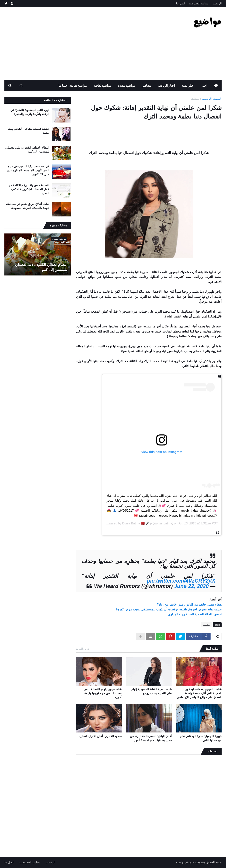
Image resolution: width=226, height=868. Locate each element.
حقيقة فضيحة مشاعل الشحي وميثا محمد (28, 131)
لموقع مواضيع (184, 862)
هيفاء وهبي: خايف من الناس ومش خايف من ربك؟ (189, 604)
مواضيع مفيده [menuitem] (127, 86)
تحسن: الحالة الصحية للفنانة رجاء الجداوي (195, 614)
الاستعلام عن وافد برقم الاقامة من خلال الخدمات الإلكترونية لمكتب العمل (29, 189)
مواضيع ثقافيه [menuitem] (102, 86)
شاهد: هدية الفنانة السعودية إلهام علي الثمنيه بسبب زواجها (152, 691)
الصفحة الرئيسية (212, 99)
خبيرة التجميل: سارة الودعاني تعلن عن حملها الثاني (201, 738)
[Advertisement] (85, 44)
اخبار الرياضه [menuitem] (166, 86)
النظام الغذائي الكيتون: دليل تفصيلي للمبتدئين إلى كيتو (27, 150)
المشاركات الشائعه (56, 100)
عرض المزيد (83, 649)
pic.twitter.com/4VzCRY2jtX (181, 581)
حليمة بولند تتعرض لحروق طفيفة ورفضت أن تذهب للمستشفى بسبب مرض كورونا (169, 609)
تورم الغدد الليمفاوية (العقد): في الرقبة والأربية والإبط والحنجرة (30, 112)
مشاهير (194, 99)
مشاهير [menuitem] (147, 86)
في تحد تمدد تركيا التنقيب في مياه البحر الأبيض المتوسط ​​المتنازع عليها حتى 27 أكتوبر (28, 170)
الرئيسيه (217, 4)
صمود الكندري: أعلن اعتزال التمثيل (101, 736)
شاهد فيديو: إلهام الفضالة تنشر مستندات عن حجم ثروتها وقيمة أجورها (103, 693)
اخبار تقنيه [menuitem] (188, 86)
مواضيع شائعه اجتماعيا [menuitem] (73, 86)
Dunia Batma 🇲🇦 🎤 (136, 523)
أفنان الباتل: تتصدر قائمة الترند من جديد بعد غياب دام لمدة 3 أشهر (151, 738)
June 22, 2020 (191, 586)
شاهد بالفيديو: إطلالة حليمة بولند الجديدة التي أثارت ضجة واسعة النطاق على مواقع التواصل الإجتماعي (199, 693)
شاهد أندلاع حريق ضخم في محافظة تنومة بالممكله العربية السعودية (28, 206)
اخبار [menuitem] (204, 86)
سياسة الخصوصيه (199, 4)
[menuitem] (216, 86)
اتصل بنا (180, 4)
